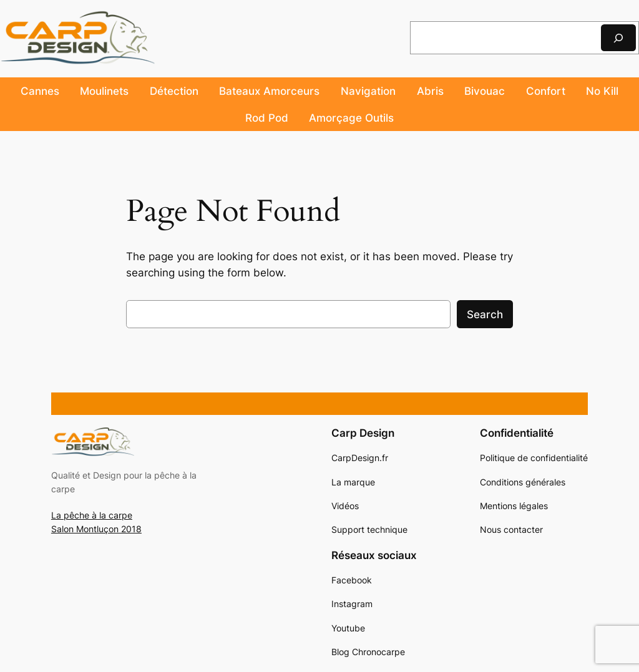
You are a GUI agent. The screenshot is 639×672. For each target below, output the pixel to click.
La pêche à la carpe (92, 515)
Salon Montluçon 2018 (96, 529)
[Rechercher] (618, 38)
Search (485, 314)
